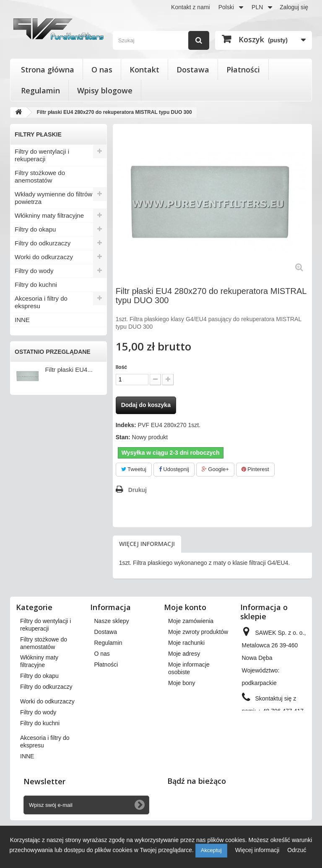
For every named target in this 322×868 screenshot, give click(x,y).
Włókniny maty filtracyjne (49, 215)
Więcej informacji (147, 544)
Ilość (121, 367)
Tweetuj (134, 469)
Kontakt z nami (191, 7)
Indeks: (126, 425)
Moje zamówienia (191, 621)
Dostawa (193, 70)
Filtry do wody (34, 271)
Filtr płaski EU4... (69, 370)
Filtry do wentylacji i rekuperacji (42, 155)
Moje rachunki (186, 643)
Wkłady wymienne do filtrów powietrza (53, 198)
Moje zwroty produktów (198, 632)
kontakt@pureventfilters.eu (277, 739)
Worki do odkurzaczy (44, 257)
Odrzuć (297, 850)
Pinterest (255, 469)
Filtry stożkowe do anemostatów (40, 176)
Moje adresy (184, 654)
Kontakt (144, 70)
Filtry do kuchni (36, 285)
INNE (22, 320)
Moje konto (185, 607)
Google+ (215, 469)
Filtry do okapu (35, 229)
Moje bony (182, 683)
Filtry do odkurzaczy (43, 243)
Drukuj (138, 490)
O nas (102, 70)
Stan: (123, 437)
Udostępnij (174, 469)
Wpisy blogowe (105, 90)
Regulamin (40, 90)
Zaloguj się (294, 7)
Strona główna (48, 70)
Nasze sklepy (112, 621)
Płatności (243, 70)
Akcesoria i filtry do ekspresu (41, 302)
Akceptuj (211, 850)
